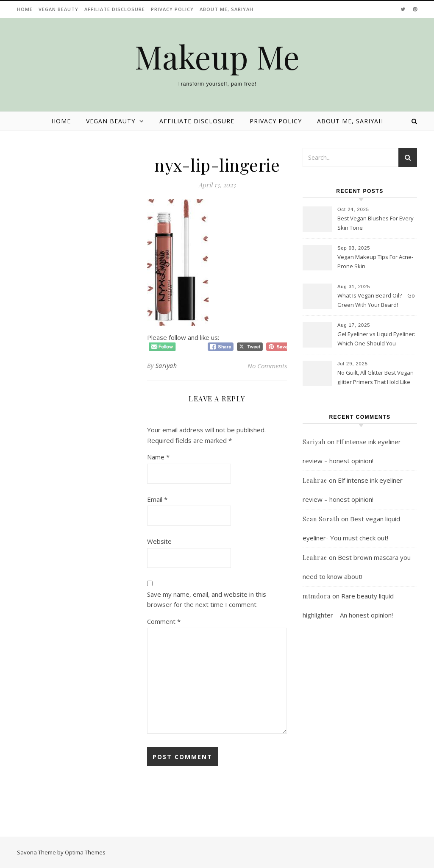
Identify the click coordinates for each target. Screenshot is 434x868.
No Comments (267, 366)
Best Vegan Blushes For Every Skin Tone (376, 223)
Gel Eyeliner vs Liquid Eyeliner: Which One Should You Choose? (376, 339)
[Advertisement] (360, 733)
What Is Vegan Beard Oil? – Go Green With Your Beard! (376, 300)
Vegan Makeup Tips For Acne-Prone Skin (375, 262)
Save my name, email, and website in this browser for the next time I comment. (207, 600)
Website (159, 541)
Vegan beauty (58, 9)
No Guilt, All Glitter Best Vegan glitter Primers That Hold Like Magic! (376, 378)
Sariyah (166, 366)
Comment (164, 621)
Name (158, 457)
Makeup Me (217, 57)
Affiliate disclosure (115, 9)
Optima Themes (85, 852)
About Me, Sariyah (227, 9)
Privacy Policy (172, 9)
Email (157, 499)
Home (25, 9)
